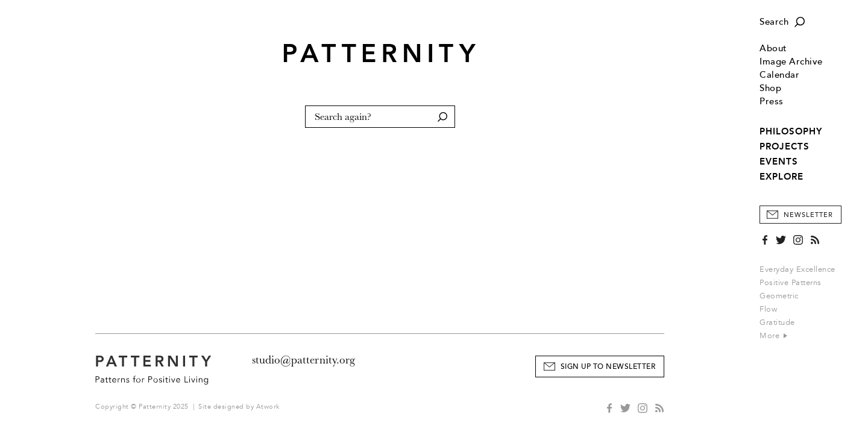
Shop (770, 88)
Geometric (779, 296)
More (773, 336)
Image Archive (791, 62)
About (773, 49)
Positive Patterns (791, 283)
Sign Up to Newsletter (608, 367)
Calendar (779, 75)
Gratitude (777, 322)
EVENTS (779, 162)
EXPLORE (782, 177)
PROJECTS (785, 146)
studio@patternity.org (303, 360)
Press (772, 102)
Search (774, 22)
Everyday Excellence (797, 269)
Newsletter (808, 215)
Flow (768, 309)
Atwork (268, 407)
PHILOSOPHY (791, 131)
